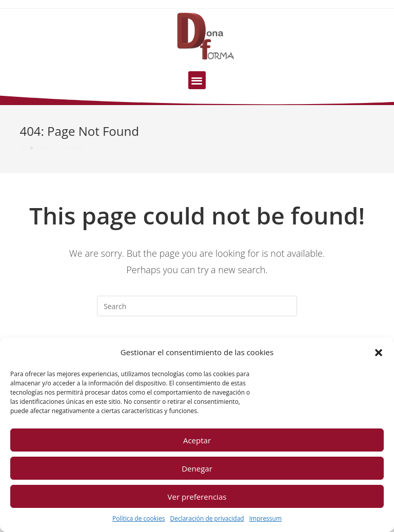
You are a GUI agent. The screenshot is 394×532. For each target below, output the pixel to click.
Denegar (197, 468)
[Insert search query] (197, 306)
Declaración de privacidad (207, 518)
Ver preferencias (197, 497)
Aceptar (197, 440)
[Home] (23, 148)
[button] (379, 353)
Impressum (265, 518)
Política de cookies (139, 518)
